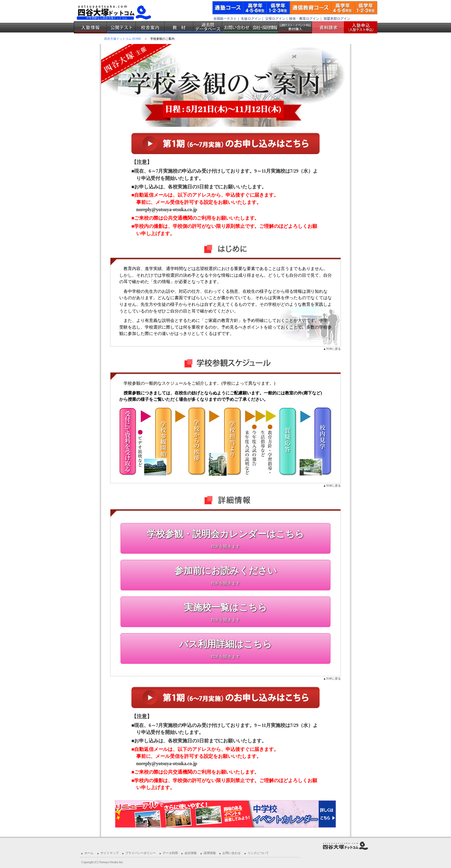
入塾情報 (90, 27)
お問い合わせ (237, 27)
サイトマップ (110, 853)
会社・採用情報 (265, 27)
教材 (179, 27)
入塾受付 (358, 27)
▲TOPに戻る (332, 349)
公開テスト (122, 27)
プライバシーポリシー (141, 853)
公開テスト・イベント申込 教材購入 (295, 27)
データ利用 (170, 853)
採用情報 (210, 853)
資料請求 (330, 27)
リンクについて (258, 853)
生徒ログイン (251, 19)
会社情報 (191, 853)
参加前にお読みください (226, 571)
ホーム (89, 853)
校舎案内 (150, 27)
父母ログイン (275, 19)
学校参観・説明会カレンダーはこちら (225, 534)
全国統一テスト (225, 19)
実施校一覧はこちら (225, 607)
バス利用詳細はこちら (225, 644)
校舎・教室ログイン (304, 19)
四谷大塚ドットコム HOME (123, 39)
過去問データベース (208, 27)
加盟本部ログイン (337, 19)
